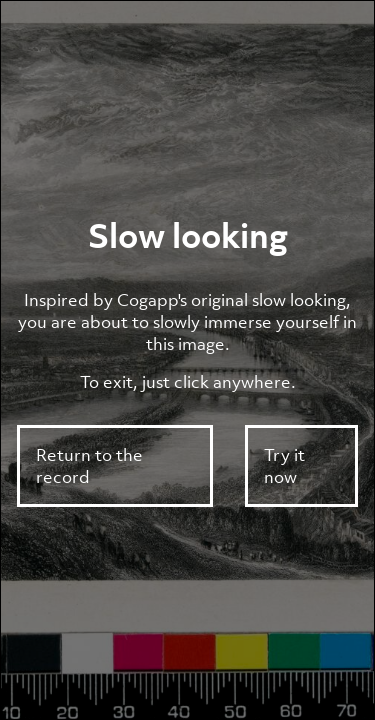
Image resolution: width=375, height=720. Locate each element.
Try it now (284, 466)
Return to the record (89, 466)
